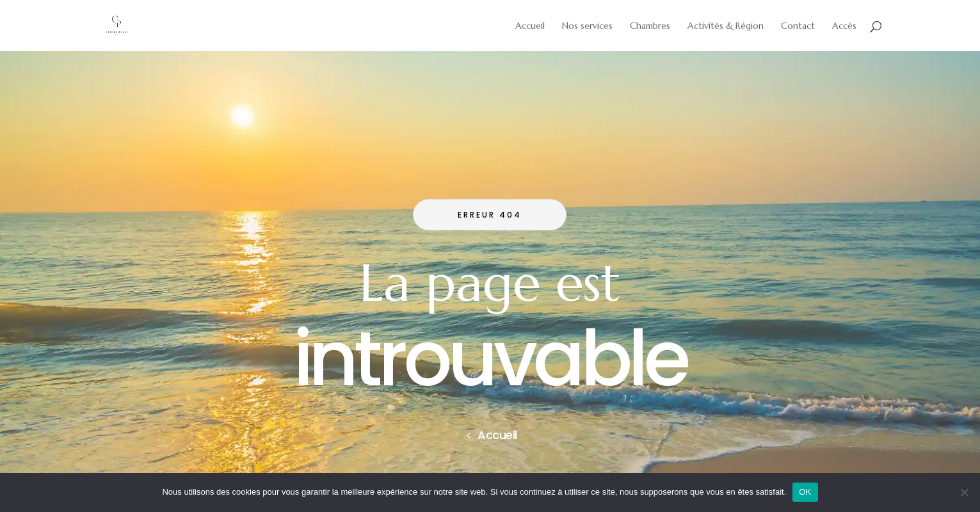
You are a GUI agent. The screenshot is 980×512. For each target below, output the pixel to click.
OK (805, 492)
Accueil (497, 435)
